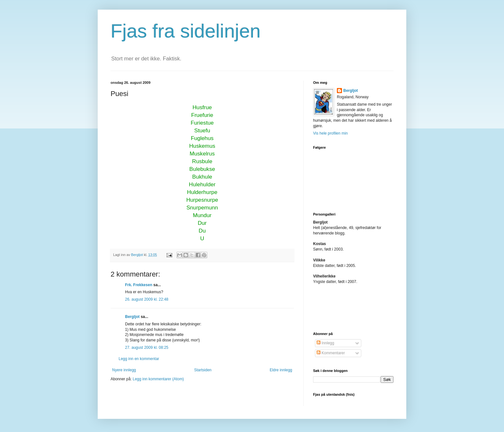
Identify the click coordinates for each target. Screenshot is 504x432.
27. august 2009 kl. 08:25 (147, 348)
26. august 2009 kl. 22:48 (147, 299)
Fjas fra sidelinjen (186, 31)
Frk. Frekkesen (139, 285)
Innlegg (325, 343)
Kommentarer (331, 353)
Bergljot (132, 317)
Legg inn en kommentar (139, 359)
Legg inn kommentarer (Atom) (158, 379)
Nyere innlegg (124, 370)
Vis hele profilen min (330, 133)
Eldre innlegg (281, 370)
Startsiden (203, 370)
